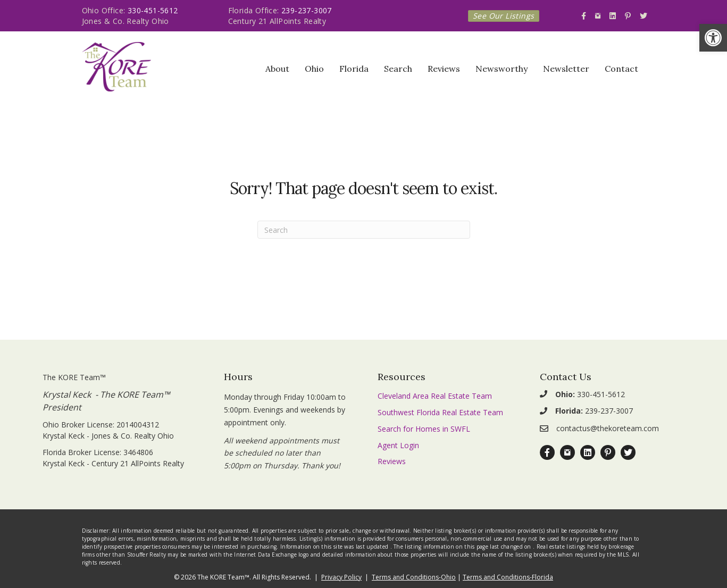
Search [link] (398, 69)
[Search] (364, 230)
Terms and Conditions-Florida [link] (508, 577)
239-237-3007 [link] (307, 10)
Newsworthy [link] (502, 69)
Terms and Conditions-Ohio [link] (414, 577)
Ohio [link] (314, 69)
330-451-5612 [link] (153, 10)
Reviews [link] (444, 69)
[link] (713, 38)
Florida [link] (354, 69)
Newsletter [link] (566, 69)
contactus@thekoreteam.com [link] (608, 428)
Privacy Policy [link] (341, 577)
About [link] (277, 69)
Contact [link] (621, 69)
